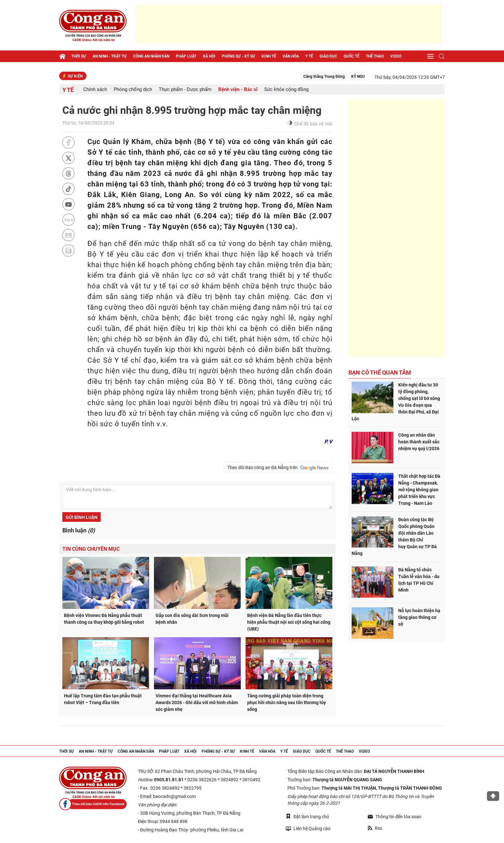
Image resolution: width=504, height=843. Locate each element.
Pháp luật (186, 56)
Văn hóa (291, 56)
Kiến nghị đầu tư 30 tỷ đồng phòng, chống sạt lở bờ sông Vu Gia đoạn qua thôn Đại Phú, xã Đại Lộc (396, 402)
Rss (375, 828)
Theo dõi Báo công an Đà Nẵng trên (278, 468)
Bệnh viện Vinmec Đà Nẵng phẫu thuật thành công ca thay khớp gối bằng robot (104, 619)
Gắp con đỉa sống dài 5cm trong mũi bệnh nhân (192, 619)
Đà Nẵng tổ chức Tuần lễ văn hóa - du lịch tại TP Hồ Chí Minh (419, 580)
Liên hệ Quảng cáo (308, 828)
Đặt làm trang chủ (307, 816)
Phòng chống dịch (133, 90)
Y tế (309, 56)
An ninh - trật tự (110, 56)
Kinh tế (269, 56)
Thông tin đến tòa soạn (395, 817)
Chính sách (95, 90)
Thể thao (375, 56)
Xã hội (209, 56)
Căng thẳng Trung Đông (333, 77)
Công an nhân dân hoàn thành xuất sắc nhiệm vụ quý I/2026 (419, 442)
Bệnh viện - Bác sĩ (238, 90)
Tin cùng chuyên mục (91, 549)
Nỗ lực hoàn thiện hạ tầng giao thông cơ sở (419, 617)
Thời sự (79, 56)
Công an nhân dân (151, 56)
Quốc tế (351, 56)
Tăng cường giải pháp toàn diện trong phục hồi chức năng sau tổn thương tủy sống (287, 702)
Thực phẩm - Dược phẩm (185, 90)
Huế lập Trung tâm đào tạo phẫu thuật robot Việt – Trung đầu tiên (103, 699)
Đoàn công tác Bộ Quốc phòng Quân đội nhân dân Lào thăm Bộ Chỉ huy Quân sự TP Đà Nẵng (394, 536)
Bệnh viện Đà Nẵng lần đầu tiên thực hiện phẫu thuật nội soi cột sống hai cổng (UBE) (289, 622)
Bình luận (79, 530)
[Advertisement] (289, 24)
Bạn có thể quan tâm (380, 372)
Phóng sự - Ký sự (239, 56)
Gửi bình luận (81, 517)
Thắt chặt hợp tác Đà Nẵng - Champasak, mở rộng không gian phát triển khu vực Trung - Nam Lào (419, 490)
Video (396, 56)
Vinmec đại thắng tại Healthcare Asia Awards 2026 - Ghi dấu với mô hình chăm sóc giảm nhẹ (197, 702)
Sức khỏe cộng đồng (286, 90)
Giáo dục (328, 56)
